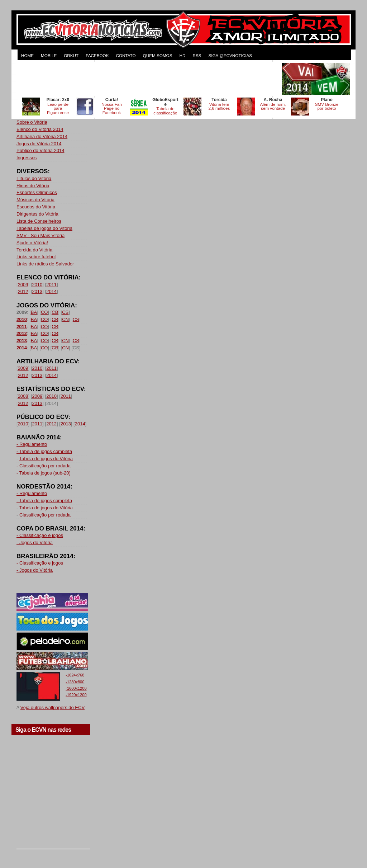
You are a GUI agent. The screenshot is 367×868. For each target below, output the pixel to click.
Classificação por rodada (45, 515)
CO (44, 312)
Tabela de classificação (165, 111)
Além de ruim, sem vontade (273, 106)
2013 (37, 291)
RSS (197, 55)
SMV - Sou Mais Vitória (40, 235)
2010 (37, 285)
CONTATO (126, 55)
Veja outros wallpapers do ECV (53, 707)
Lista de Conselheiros (39, 221)
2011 (51, 285)
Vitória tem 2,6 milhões (219, 106)
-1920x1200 (76, 695)
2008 (23, 396)
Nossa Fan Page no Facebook (112, 108)
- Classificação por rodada (44, 466)
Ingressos (27, 158)
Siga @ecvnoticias (230, 55)
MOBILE (49, 55)
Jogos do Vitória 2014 (39, 144)
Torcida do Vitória (34, 250)
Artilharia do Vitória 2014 (42, 136)
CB (55, 312)
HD (182, 55)
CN (65, 319)
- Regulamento (32, 444)
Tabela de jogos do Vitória (46, 459)
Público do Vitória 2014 (40, 150)
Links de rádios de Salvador (45, 264)
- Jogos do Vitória (35, 542)
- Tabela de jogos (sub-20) (44, 473)
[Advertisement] (148, 79)
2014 (51, 291)
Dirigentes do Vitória (37, 214)
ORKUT (71, 55)
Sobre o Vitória (32, 122)
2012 (23, 291)
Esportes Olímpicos (37, 192)
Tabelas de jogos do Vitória (44, 228)
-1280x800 (75, 682)
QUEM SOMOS (158, 55)
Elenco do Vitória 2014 (40, 129)
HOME (27, 55)
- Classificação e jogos (40, 535)
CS (65, 312)
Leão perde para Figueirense (58, 108)
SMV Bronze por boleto (327, 106)
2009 (23, 285)
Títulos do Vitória (34, 178)
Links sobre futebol (36, 257)
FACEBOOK (97, 55)
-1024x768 (75, 675)
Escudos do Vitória (36, 207)
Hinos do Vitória (33, 186)
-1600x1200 (76, 688)
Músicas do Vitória (35, 200)
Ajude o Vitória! (32, 243)
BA (34, 312)
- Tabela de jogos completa (44, 451)
